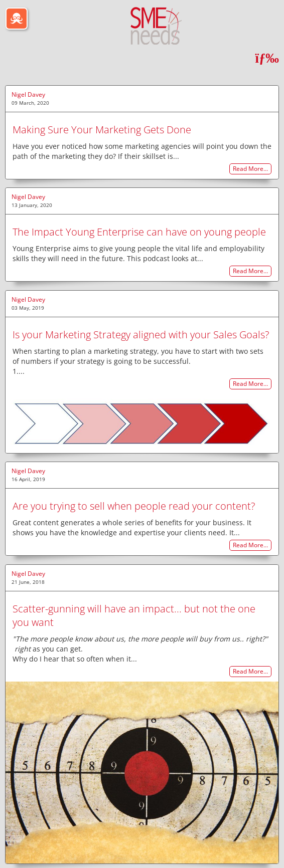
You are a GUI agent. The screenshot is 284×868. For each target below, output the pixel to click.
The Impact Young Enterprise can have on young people (139, 232)
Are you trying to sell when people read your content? (134, 506)
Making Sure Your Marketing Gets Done (102, 130)
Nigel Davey (28, 94)
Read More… (250, 169)
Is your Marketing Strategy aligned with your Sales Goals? (141, 335)
